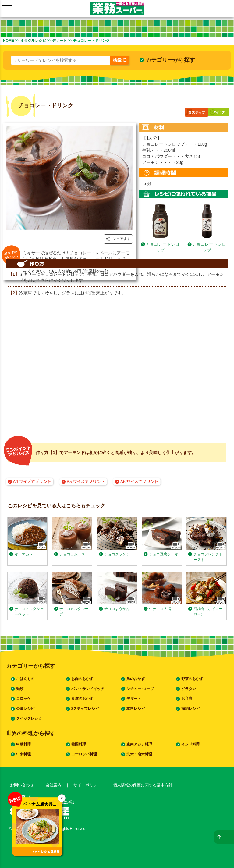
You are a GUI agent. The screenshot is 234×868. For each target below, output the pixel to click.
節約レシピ (190, 709)
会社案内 (54, 785)
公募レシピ (25, 709)
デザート (59, 41)
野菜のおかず (192, 679)
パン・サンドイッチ (88, 689)
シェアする (118, 239)
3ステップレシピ (85, 709)
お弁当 (187, 699)
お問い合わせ (22, 785)
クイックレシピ (29, 718)
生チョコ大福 (160, 609)
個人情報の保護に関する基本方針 (143, 785)
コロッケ (23, 699)
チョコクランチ (117, 554)
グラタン (189, 689)
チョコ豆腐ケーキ (164, 554)
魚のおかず (136, 679)
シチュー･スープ (140, 689)
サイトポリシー (87, 785)
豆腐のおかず (82, 699)
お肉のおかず (82, 679)
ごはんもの (25, 679)
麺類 (20, 689)
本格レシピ (136, 709)
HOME (9, 41)
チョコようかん (117, 609)
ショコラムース (72, 554)
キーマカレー (26, 554)
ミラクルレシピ (33, 41)
